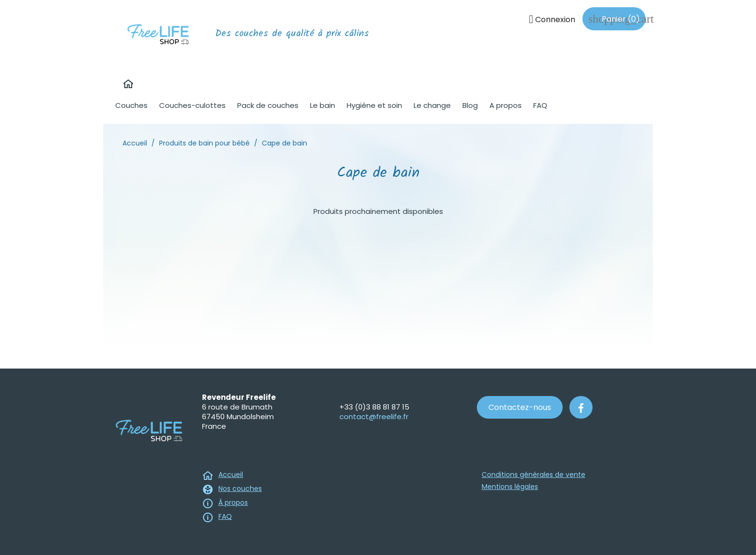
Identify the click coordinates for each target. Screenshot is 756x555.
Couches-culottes (192, 105)
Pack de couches (268, 105)
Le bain (323, 105)
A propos (506, 105)
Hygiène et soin (374, 105)
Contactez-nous (520, 407)
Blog (470, 105)
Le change (432, 105)
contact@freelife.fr (374, 416)
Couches (131, 105)
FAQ (540, 105)
